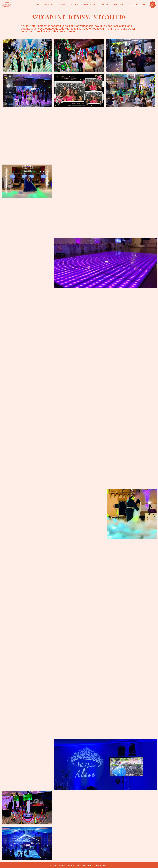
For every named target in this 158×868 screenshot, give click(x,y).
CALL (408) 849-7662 (138, 5)
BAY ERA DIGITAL (102, 866)
